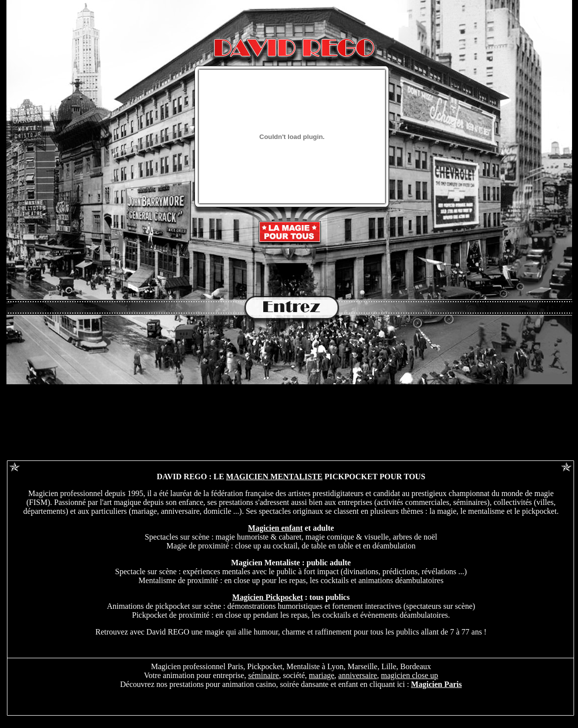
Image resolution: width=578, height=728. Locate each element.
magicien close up (410, 675)
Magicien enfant (275, 528)
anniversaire (358, 675)
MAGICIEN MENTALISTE (274, 477)
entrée (289, 308)
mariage (322, 675)
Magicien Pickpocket (267, 597)
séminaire (263, 675)
